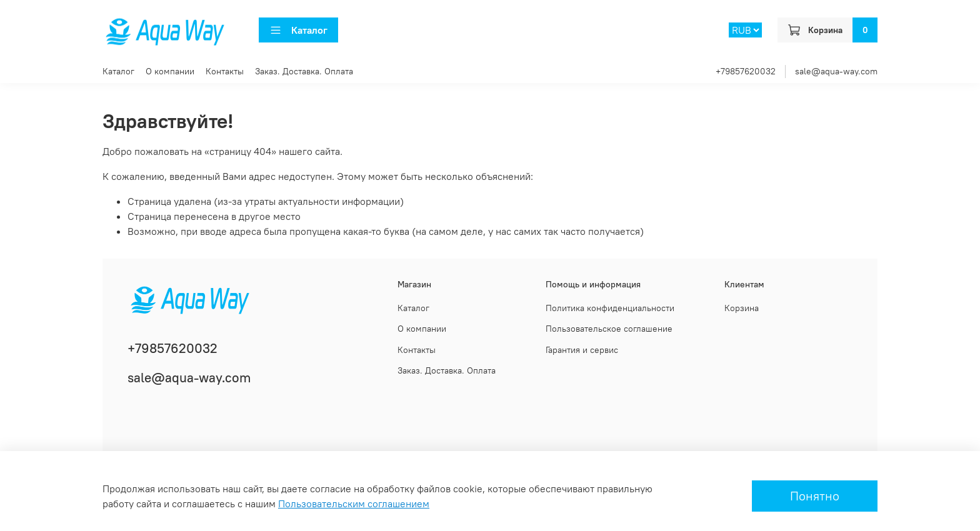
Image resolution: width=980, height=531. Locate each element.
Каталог (298, 30)
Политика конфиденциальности (610, 308)
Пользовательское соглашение (609, 329)
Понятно (815, 496)
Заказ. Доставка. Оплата (304, 71)
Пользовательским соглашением (354, 504)
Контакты (225, 71)
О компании (170, 71)
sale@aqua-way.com (836, 71)
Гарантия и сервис (582, 350)
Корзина (742, 308)
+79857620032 (746, 71)
